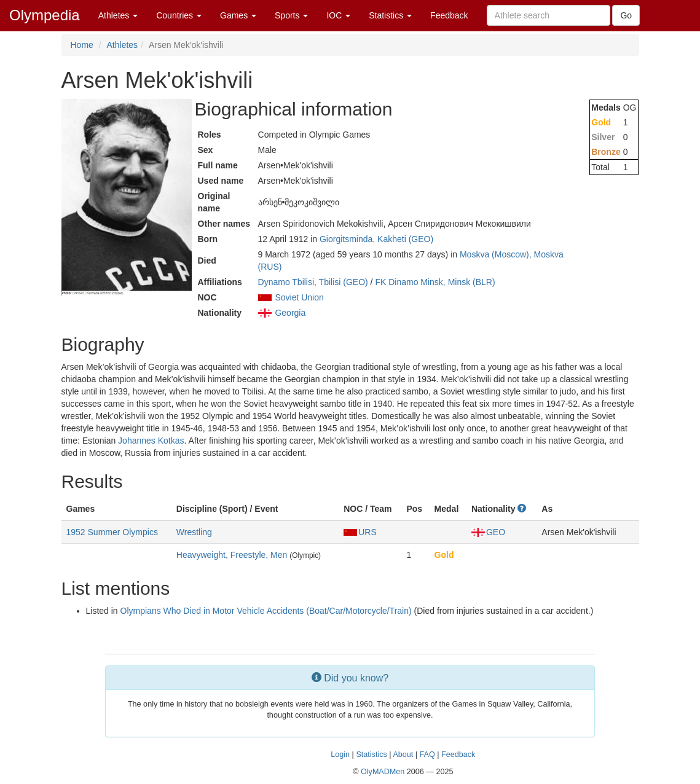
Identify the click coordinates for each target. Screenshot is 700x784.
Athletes (118, 15)
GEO (488, 532)
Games (238, 15)
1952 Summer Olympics (112, 532)
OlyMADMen (383, 772)
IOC (338, 15)
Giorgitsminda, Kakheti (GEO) (376, 239)
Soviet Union (299, 297)
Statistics (390, 15)
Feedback (449, 15)
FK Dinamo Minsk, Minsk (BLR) (435, 282)
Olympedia (45, 15)
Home (82, 45)
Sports (291, 15)
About (403, 755)
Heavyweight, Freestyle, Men (232, 555)
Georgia (290, 313)
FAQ (427, 755)
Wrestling (194, 532)
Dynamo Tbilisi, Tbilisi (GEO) (313, 282)
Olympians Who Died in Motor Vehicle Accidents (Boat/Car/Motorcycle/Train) (266, 611)
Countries (179, 15)
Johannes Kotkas (151, 441)
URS (360, 532)
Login (340, 755)
